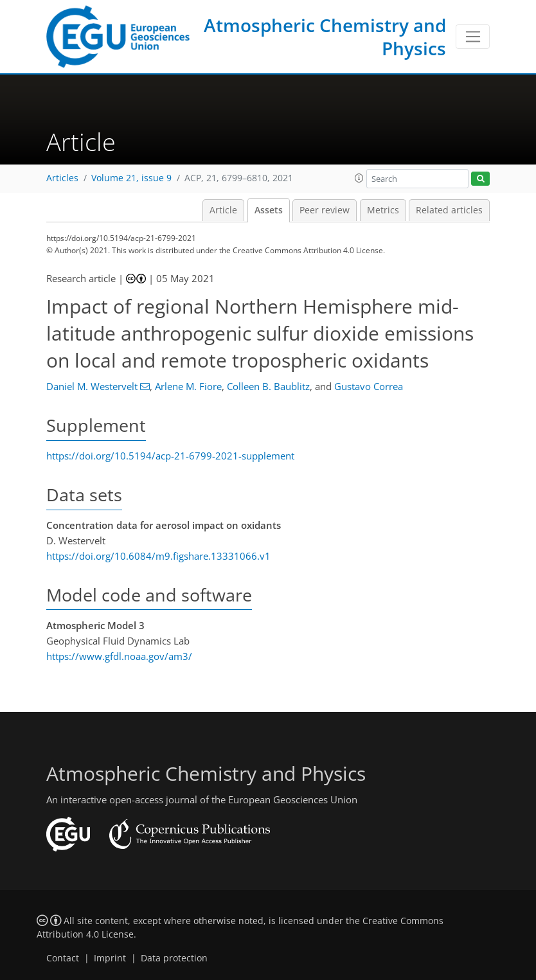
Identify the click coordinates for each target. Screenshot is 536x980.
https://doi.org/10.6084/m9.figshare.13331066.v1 (158, 556)
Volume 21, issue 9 (131, 178)
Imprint (110, 958)
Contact (63, 958)
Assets (269, 210)
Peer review (325, 210)
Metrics (383, 210)
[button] (359, 178)
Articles (62, 178)
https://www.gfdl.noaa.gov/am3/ (119, 656)
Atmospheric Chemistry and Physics (325, 37)
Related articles (449, 210)
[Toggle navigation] (473, 37)
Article (223, 210)
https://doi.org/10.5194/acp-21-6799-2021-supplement (170, 456)
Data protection (174, 958)
